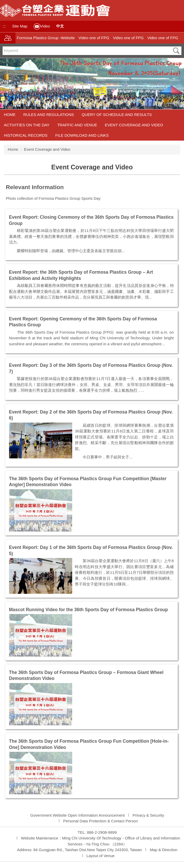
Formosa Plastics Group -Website (46, 38)
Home (10, 115)
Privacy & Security (148, 815)
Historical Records (26, 135)
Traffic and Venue (77, 125)
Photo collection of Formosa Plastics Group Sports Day (54, 198)
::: (4, 26)
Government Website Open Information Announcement (78, 815)
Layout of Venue (100, 856)
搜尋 (176, 51)
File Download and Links (82, 135)
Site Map (20, 26)
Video (42, 26)
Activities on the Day (27, 125)
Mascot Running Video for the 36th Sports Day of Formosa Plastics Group (89, 610)
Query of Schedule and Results (117, 115)
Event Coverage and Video (134, 125)
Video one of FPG (94, 38)
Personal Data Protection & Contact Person (101, 821)
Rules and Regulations (49, 115)
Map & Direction (164, 850)
